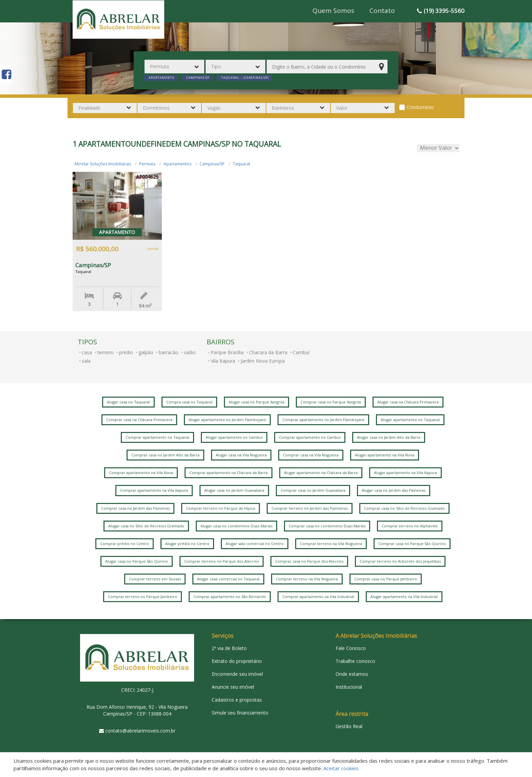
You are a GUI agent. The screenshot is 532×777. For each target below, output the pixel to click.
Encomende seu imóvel (237, 674)
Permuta (147, 164)
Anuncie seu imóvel (233, 687)
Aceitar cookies (341, 768)
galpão (146, 352)
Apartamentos (177, 164)
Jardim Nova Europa (263, 361)
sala (86, 361)
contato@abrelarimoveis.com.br (140, 731)
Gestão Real (349, 726)
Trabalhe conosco (355, 661)
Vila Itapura (223, 361)
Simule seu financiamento (240, 713)
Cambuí (301, 352)
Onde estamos (352, 674)
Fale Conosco (351, 648)
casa (87, 352)
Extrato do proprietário (237, 661)
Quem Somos (333, 11)
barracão (169, 352)
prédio (126, 352)
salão (190, 352)
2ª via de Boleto (229, 648)
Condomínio (420, 107)
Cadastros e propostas (237, 700)
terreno (106, 352)
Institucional (349, 687)
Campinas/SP (212, 164)
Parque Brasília (227, 352)
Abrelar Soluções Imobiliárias (103, 164)
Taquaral (241, 164)
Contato (382, 11)
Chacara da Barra (268, 352)
